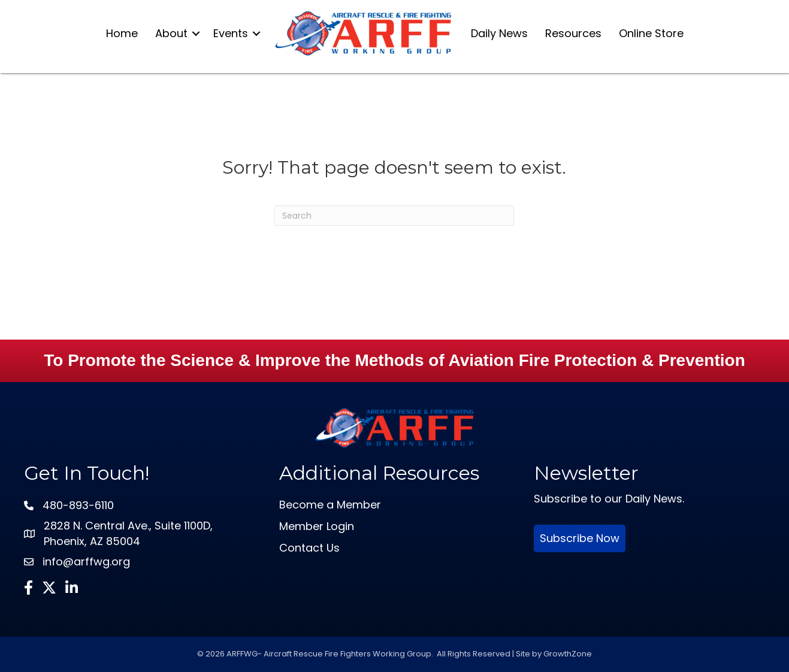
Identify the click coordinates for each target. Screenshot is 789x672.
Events (231, 33)
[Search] (394, 216)
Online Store (651, 33)
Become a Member (330, 505)
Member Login (317, 526)
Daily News (499, 33)
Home (122, 33)
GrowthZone (568, 654)
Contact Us (309, 548)
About (171, 33)
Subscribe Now (580, 538)
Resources (573, 33)
